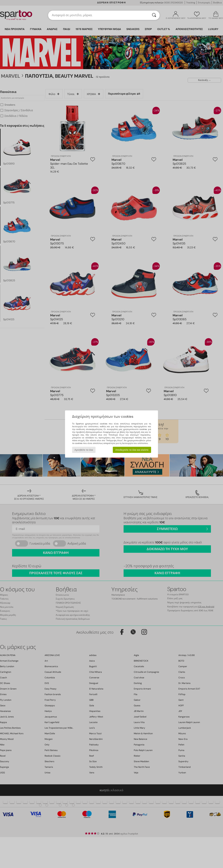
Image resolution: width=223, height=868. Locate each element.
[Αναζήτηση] (154, 15)
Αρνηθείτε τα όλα (84, 450)
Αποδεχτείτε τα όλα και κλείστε (132, 450)
